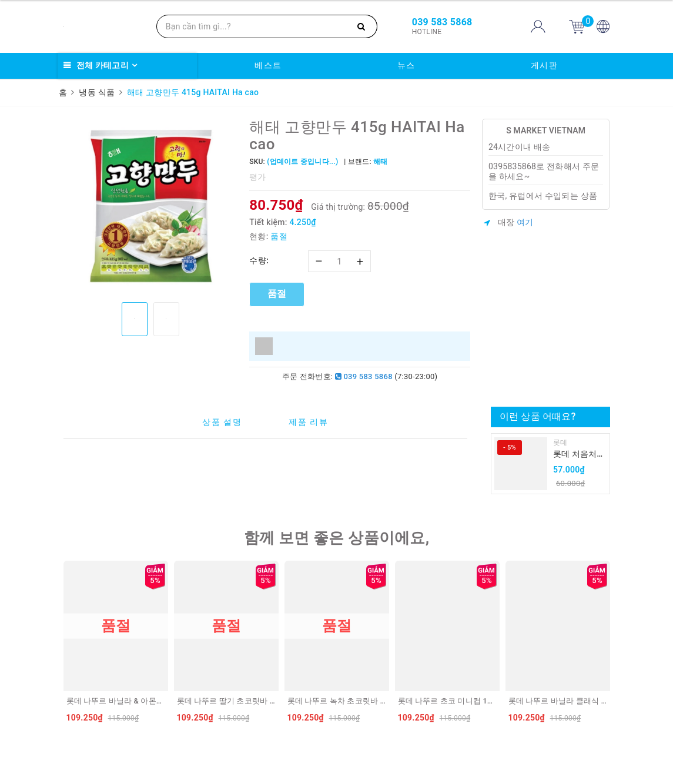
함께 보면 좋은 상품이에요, (337, 538)
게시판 (545, 65)
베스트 (268, 65)
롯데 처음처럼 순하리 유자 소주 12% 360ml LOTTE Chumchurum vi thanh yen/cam (579, 455)
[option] (151, 206)
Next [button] (613, 645)
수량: (259, 260)
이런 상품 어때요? (538, 416)
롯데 (560, 443)
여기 (525, 222)
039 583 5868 (364, 376)
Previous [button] (61, 645)
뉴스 (406, 65)
